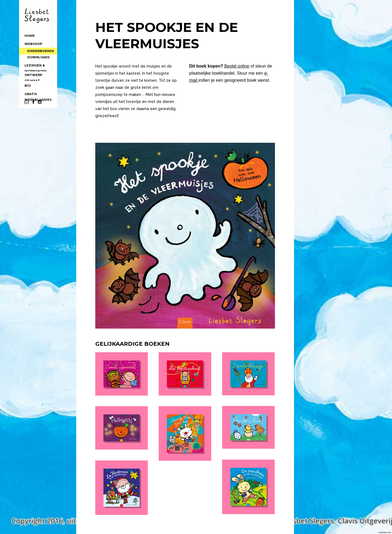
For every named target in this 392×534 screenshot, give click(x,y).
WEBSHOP (33, 43)
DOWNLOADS (40, 53)
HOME (30, 36)
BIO (28, 80)
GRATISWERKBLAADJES (38, 90)
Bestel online (237, 66)
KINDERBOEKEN (42, 49)
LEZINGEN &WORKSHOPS (36, 62)
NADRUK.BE (385, 532)
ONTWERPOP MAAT (33, 71)
